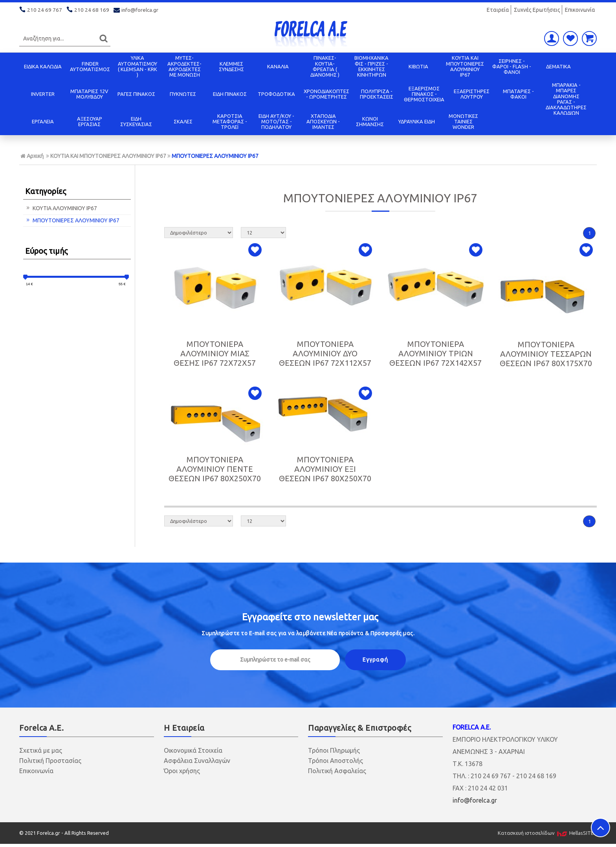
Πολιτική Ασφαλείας (337, 771)
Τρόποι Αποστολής (335, 761)
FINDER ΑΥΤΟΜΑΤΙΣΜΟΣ (90, 66)
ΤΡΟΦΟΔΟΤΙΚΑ (276, 94)
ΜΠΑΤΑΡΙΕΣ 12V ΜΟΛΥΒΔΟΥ (89, 94)
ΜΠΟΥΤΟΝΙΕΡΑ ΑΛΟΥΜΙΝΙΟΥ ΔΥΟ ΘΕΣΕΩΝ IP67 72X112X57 (325, 353)
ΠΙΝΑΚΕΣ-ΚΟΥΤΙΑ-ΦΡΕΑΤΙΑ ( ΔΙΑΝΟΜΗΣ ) (325, 66)
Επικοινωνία (580, 10)
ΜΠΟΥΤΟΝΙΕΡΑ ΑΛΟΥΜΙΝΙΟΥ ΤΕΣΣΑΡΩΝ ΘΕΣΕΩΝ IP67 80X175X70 (546, 354)
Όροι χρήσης (182, 771)
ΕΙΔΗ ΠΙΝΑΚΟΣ (230, 94)
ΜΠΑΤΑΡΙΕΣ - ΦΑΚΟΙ (518, 94)
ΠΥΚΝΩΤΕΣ (183, 94)
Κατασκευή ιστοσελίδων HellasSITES (547, 833)
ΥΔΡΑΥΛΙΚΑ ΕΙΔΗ (417, 121)
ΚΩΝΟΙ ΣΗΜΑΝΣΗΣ (370, 121)
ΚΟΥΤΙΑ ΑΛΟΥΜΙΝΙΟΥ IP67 (61, 208)
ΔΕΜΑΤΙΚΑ (558, 66)
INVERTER (43, 94)
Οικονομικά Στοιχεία (193, 750)
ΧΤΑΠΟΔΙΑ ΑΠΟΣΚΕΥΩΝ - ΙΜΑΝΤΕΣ (323, 122)
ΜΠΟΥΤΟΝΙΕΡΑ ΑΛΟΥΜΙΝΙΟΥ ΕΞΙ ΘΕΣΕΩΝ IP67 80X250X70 (325, 469)
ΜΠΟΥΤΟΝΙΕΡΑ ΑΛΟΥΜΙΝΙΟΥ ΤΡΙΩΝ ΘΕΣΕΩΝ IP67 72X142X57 (435, 353)
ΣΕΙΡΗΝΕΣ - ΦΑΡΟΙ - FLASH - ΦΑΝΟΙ (512, 67)
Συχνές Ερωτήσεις (537, 10)
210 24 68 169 (88, 10)
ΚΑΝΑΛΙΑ (278, 66)
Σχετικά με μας (41, 750)
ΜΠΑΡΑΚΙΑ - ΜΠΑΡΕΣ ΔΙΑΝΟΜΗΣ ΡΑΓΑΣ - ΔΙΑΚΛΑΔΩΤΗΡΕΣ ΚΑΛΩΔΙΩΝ (566, 99)
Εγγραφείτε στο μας (310, 617)
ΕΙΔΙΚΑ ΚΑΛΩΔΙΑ (43, 66)
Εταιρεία (498, 10)
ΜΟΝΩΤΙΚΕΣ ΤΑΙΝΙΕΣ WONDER (463, 122)
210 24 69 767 (41, 10)
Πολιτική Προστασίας (50, 761)
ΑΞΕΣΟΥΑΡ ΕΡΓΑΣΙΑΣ (90, 121)
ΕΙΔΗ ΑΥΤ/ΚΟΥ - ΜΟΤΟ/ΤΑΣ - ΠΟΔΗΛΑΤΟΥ (276, 122)
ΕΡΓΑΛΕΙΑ (43, 121)
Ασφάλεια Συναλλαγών (197, 761)
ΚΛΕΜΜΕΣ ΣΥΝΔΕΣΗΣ (231, 66)
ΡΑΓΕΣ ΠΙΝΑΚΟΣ (136, 94)
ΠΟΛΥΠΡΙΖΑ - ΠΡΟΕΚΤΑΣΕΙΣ (377, 94)
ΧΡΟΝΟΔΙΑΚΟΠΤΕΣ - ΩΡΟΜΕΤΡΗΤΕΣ (326, 94)
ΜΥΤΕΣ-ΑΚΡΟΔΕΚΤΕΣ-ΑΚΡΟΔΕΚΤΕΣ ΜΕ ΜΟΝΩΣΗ (184, 66)
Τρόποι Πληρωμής (334, 750)
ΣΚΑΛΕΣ (183, 121)
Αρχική (32, 156)
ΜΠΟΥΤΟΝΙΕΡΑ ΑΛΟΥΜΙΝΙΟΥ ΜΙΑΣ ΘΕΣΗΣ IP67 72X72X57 (215, 353)
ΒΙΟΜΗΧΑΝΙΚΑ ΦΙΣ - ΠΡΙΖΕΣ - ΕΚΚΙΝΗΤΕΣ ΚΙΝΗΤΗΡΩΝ (371, 66)
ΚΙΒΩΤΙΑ (418, 66)
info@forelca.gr (137, 10)
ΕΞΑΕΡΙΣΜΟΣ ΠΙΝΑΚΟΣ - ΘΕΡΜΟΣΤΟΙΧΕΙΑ (424, 94)
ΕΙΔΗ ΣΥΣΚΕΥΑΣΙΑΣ (136, 121)
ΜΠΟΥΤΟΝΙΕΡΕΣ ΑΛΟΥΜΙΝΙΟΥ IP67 (215, 156)
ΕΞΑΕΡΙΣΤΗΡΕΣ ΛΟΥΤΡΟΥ (472, 94)
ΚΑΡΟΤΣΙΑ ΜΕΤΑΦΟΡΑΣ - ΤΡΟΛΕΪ (230, 122)
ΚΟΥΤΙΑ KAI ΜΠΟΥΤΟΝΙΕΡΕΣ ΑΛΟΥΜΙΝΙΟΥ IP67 (465, 66)
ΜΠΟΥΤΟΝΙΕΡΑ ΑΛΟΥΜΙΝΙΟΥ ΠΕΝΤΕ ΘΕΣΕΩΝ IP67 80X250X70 (215, 469)
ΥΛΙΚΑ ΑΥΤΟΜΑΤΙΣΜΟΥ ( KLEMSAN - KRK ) (137, 66)
